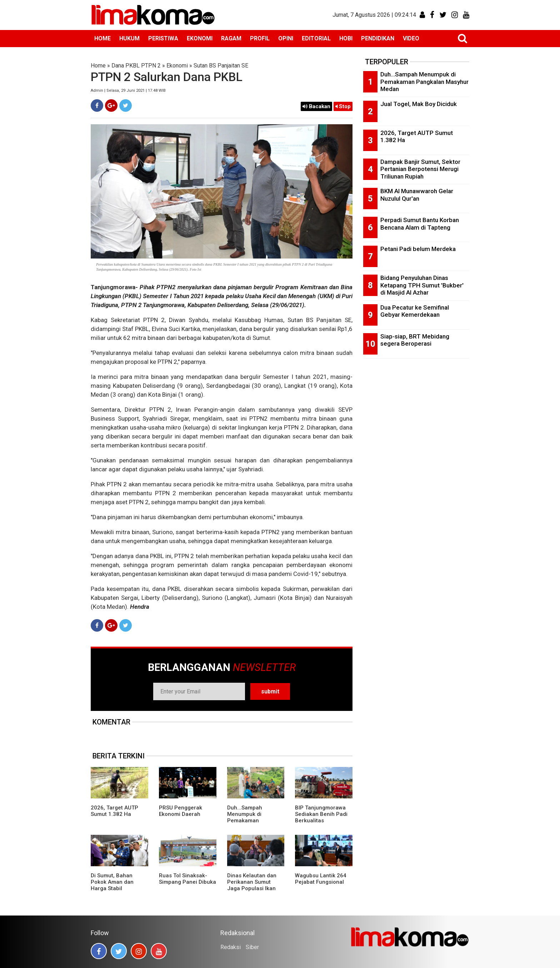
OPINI (286, 38)
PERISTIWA (163, 38)
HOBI (346, 38)
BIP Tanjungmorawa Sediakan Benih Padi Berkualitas (321, 814)
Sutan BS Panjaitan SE (221, 66)
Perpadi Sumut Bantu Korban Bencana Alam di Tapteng (420, 224)
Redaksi (231, 947)
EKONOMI (200, 38)
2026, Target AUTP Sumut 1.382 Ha (114, 811)
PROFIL (260, 38)
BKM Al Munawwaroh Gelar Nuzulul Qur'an (417, 195)
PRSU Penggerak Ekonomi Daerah (181, 811)
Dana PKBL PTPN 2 (136, 66)
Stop (343, 106)
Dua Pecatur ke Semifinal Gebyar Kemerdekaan (415, 311)
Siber (252, 947)
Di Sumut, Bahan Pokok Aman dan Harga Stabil (112, 882)
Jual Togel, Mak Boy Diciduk (419, 104)
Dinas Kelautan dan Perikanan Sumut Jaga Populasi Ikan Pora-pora (252, 885)
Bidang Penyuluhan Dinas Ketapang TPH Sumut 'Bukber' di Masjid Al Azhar (422, 285)
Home (98, 66)
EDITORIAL (316, 38)
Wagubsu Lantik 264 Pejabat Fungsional (321, 879)
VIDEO (411, 38)
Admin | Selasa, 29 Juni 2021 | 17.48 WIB (128, 91)
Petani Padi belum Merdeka (418, 249)
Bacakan (316, 106)
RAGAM (231, 38)
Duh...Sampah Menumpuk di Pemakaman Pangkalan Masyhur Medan (252, 821)
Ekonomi (177, 66)
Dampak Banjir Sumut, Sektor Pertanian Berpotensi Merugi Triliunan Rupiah (420, 169)
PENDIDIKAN (378, 38)
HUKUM (129, 38)
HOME (102, 38)
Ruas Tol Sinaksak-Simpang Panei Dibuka (187, 879)
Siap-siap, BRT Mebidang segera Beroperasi (415, 340)
